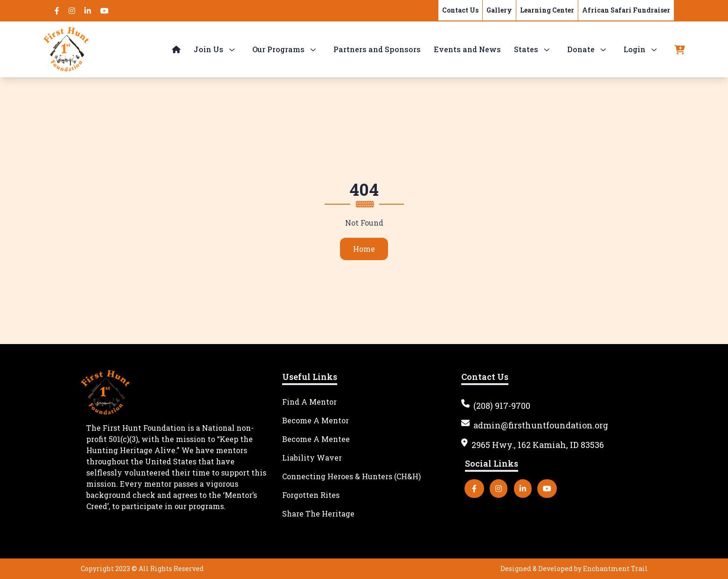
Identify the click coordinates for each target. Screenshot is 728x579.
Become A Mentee (316, 439)
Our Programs (278, 49)
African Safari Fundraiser (626, 10)
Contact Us (460, 10)
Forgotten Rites (311, 495)
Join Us (208, 49)
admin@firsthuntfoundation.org (535, 425)
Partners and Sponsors (377, 49)
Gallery (499, 10)
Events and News (467, 49)
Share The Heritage (318, 514)
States (526, 49)
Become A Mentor (315, 420)
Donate (581, 49)
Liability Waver (312, 458)
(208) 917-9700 (496, 406)
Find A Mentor (309, 402)
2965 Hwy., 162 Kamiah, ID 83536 (533, 445)
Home (357, 249)
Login (634, 49)
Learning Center (547, 10)
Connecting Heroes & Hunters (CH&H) (351, 476)
